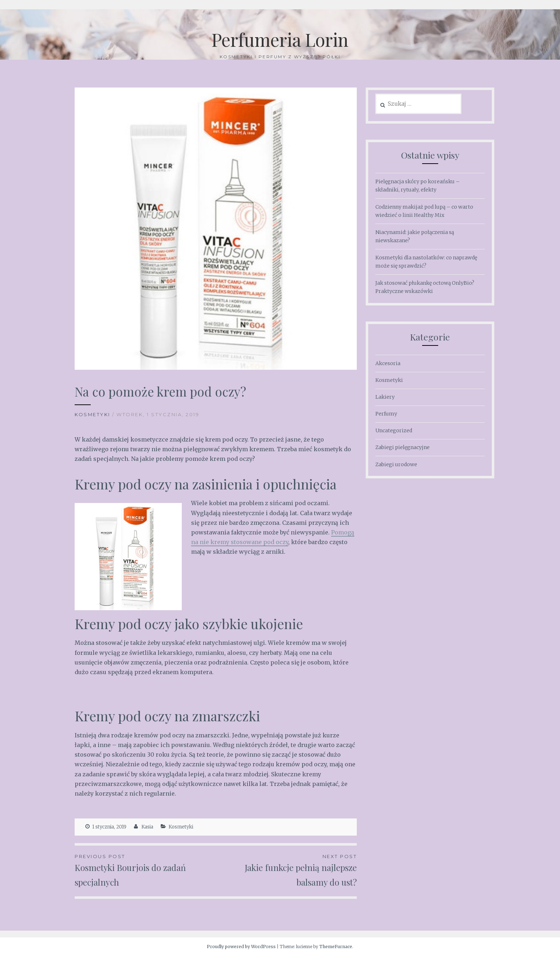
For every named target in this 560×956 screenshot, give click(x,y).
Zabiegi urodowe (396, 464)
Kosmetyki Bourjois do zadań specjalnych (145, 870)
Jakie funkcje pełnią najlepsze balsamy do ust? (286, 870)
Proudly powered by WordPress (241, 947)
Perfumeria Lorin (280, 39)
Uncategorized (394, 430)
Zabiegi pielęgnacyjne (402, 447)
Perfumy (386, 414)
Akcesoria (388, 363)
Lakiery (385, 397)
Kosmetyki (92, 414)
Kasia (147, 827)
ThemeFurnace (336, 947)
